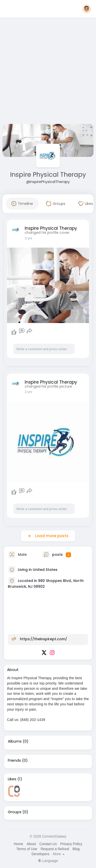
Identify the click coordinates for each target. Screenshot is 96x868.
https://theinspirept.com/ (43, 639)
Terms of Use (27, 849)
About (31, 844)
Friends (14, 760)
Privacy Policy (71, 844)
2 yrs (28, 238)
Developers (40, 854)
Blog (76, 849)
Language (48, 861)
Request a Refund (55, 849)
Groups (15, 812)
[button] (87, 9)
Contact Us (48, 844)
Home (18, 844)
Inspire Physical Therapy (48, 175)
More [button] (59, 854)
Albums (15, 741)
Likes (12, 779)
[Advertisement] (47, 72)
